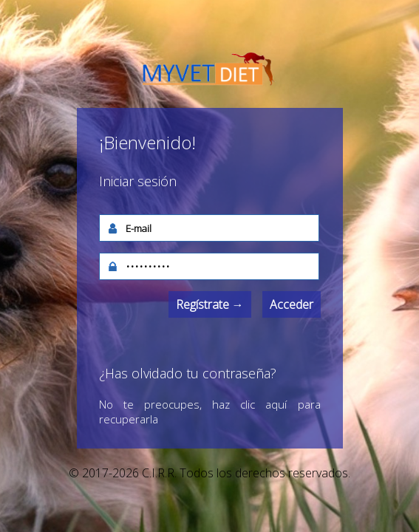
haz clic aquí (249, 404)
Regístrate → (210, 304)
